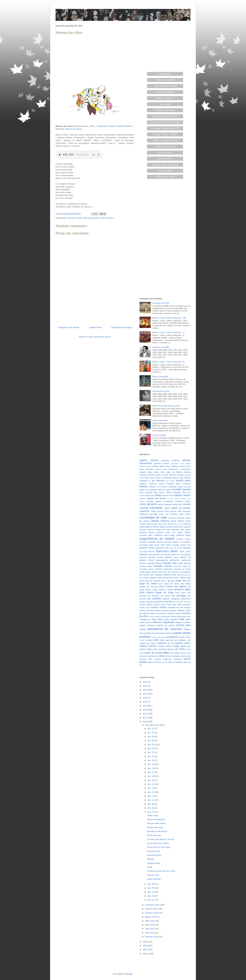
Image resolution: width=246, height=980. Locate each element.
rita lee (170, 643)
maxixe (187, 607)
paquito (143, 629)
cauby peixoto (157, 511)
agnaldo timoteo (162, 463)
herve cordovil (155, 569)
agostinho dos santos (181, 463)
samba (143, 649)
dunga (158, 530)
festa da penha (176, 548)
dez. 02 (151, 896)
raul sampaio (180, 640)
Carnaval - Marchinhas (165, 110)
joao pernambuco (166, 578)
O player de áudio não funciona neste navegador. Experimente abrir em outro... (79, 155)
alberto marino (145, 466)
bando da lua (184, 487)
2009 (145, 942)
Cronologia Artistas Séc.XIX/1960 (165, 122)
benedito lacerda (181, 489)
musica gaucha (155, 616)
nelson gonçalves (91, 218)
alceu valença (172, 466)
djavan (163, 527)
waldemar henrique (172, 659)
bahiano (144, 486)
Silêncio (151, 859)
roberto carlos (183, 643)
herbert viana (146, 566)
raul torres (151, 643)
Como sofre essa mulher (158, 843)
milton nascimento (158, 613)
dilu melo (179, 524)
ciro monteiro (171, 514)
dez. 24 (151, 744)
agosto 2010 (151, 917)
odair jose (185, 619)
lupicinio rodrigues (171, 599)
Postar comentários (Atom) (99, 337)
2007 (145, 950)
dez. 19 (151, 764)
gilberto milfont (147, 560)
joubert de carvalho (149, 587)
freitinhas (144, 555)
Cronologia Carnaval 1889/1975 (165, 128)
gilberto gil (185, 557)
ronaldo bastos (165, 646)
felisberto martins (147, 548)
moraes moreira (174, 613)
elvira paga (169, 535)
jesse (174, 575)
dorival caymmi (147, 530)
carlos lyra (177, 504)
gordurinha (175, 560)
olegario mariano (183, 622)
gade (173, 555)
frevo (151, 555)
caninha (150, 501)
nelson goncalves (179, 616)
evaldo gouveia (164, 542)
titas (166, 652)
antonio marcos (176, 475)
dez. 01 (151, 900)
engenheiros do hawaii (157, 539)
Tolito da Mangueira (156, 819)
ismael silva (157, 572)
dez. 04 (151, 888)
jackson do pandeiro (181, 572)
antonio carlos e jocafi (158, 475)
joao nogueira (151, 578)
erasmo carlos (183, 539)
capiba (158, 501)
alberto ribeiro (159, 466)
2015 (145, 702)
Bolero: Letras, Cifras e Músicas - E (168, 362)
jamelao (167, 575)
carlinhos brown (183, 501)
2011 (145, 718)
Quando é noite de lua (157, 831)
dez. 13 (151, 788)
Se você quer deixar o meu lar (161, 839)
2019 (145, 686)
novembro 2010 (152, 905)
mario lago (171, 605)
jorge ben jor (183, 581)
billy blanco (159, 492)
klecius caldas (152, 590)
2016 (145, 698)
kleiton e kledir (166, 590)
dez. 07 (151, 812)
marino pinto (159, 605)
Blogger (129, 974)
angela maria (146, 472)
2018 (145, 690)
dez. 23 (151, 748)
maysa (142, 610)
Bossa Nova (165, 104)
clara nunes (185, 514)
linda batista (147, 592)
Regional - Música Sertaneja (165, 165)
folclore (151, 552)
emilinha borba (183, 535)
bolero (158, 495)
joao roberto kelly (182, 578)
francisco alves (167, 551)
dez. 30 (151, 733)
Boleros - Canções (165, 98)
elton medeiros (155, 535)
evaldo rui (177, 542)
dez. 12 (151, 792)
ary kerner (170, 481)
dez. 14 (151, 784)
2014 (145, 706)
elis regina (177, 532)
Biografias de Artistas (165, 92)
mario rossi (145, 607)
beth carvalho (146, 492)
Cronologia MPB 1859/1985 (165, 116)
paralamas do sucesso (165, 629)
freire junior (185, 552)
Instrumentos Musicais (165, 146)
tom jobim (175, 653)
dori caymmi (185, 527)
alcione (183, 466)
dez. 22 (151, 752)
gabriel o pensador (162, 555)
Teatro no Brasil (165, 171)
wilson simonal (154, 662)
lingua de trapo (164, 592)
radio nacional (166, 640)
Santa (150, 867)
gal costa (180, 555)
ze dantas (178, 662)
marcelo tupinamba (155, 602)
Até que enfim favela (156, 823)
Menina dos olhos (155, 827)
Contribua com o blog (165, 177)
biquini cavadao (174, 492)
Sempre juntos (154, 863)
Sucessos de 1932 (161, 391)
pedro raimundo (159, 637)
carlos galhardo (148, 504)
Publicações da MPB (165, 80)
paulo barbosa (166, 633)
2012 (145, 714)
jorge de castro (148, 584)
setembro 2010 (152, 913)
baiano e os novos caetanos (163, 487)
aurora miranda (166, 484)
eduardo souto (163, 532)
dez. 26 (151, 740)
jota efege (186, 584)
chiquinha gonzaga (148, 514)
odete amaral (146, 622)
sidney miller (173, 649)
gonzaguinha (162, 560)
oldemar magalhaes (163, 622)
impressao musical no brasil (177, 569)
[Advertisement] (95, 57)
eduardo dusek (147, 532)
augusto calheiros (148, 484)
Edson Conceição (160, 376)
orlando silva (183, 625)
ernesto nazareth (147, 542)
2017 (145, 694)
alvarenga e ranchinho (179, 469)
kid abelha (181, 586)
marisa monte (159, 607)
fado (163, 545)
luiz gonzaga (179, 596)
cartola (167, 508)
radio (156, 640)
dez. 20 (151, 760)
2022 (145, 682)
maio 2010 (150, 929)
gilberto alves (172, 557)
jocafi (142, 581)
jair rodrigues (157, 575)
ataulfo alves (183, 481)
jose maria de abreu (169, 584)
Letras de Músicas (165, 159)
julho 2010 (150, 921)
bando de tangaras (148, 490)
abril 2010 (150, 933)
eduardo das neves (181, 530)
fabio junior (154, 545)
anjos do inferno (174, 472)
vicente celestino (173, 656)
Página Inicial (165, 74)
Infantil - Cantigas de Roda (165, 140)
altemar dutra (161, 469)
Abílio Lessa (153, 815)
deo (160, 524)
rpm (189, 646)
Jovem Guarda (165, 153)
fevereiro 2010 (152, 937)
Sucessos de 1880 (161, 347)
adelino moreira (149, 460)
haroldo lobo (170, 563)
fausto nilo (186, 545)
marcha (168, 602)
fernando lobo (162, 548)
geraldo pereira (156, 557)
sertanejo (162, 649)
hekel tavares (184, 563)
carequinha (168, 501)
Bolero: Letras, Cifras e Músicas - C (168, 332)
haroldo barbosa (155, 563)
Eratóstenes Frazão (106, 126)
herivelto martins (163, 566)
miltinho (181, 610)
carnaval (71, 218)
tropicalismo (153, 656)
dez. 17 (151, 772)
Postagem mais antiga (122, 327)
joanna (180, 575)
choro (161, 514)
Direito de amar (154, 835)
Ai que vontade (159, 435)
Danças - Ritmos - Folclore (165, 134)
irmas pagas (145, 572)
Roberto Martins (125, 126)
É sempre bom (154, 851)
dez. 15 (151, 780)
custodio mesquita (176, 518)
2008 (145, 946)
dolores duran (173, 527)
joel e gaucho (168, 581)
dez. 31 (151, 728)
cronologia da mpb (153, 517)
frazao (79, 218)
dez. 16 (151, 776)
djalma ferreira (153, 527)
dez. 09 (151, 804)
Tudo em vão (153, 875)
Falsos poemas (154, 879)
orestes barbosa (147, 625)
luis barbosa (153, 596)
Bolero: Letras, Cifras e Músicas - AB (169, 318)
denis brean (152, 524)
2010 (145, 722)
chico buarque (184, 511)
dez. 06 (151, 884)
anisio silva (159, 472)
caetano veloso (182, 495)
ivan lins (167, 572)
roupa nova (179, 646)
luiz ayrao (165, 596)
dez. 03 (151, 892)
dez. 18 (151, 768)
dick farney (168, 524)
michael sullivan (154, 610)
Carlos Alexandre (160, 420)
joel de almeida (153, 581)
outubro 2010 (151, 909)
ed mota (166, 530)
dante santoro (178, 521)
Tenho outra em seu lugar (159, 847)
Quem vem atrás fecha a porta (166, 406)
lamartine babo (182, 589)
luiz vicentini (154, 599)
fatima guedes (173, 545)
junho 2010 (150, 925)
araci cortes (150, 478)
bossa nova (168, 495)
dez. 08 (151, 808)
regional (162, 643)
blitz (184, 492)
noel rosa (157, 619)
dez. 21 (151, 756)
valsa (161, 656)
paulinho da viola (152, 633)
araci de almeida (164, 478)
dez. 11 (151, 796)
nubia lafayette (171, 619)
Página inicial (95, 327)
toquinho (183, 653)
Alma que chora (154, 855)
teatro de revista (153, 653)
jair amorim (145, 575)
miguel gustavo (169, 610)
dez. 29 (151, 736)
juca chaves (166, 586)
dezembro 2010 (152, 725)
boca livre (150, 495)
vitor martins (155, 659)
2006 (145, 954)
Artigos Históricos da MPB (165, 86)
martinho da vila (175, 607)
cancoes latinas (173, 499)
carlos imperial (164, 504)
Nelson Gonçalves (74, 129)
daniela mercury (160, 521)
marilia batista (146, 605)
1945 (92, 126)
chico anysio (170, 511)
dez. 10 (151, 800)
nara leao (166, 616)
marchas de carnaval (182, 602)
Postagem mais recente (69, 327)
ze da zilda (167, 662)
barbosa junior (165, 490)
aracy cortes (178, 478)
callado (142, 499)
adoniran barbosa (170, 460)
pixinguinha (172, 637)
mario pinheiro (184, 605)
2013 (145, 710)
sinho (182, 649)
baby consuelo (183, 484)
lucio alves (180, 593)
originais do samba (165, 625)
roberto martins (107, 218)
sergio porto (152, 649)
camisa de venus (156, 498)
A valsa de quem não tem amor (161, 871)
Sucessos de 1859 (161, 303)
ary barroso (158, 481)
